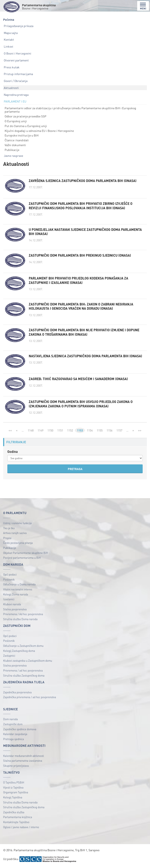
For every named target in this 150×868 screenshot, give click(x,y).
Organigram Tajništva (16, 794)
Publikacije (12, 150)
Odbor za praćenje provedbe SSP (25, 116)
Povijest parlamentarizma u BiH (22, 559)
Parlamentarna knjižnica (18, 819)
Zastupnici (9, 657)
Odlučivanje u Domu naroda (19, 586)
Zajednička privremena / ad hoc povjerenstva (30, 699)
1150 (50, 432)
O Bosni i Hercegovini (18, 53)
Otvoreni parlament (16, 60)
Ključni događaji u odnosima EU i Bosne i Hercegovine (39, 131)
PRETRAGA (75, 470)
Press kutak (12, 67)
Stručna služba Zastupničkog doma (24, 677)
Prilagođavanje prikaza (19, 26)
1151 (60, 432)
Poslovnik (9, 581)
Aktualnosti (11, 88)
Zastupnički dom (13, 726)
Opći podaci (10, 576)
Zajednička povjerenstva (17, 694)
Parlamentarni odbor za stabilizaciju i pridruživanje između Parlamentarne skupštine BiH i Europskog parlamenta (70, 110)
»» (140, 432)
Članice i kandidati (17, 140)
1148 (30, 432)
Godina (13, 453)
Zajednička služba (14, 814)
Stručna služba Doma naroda (20, 620)
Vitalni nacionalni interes (18, 591)
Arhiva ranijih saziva (15, 535)
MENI (143, 6)
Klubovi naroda (12, 606)
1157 (120, 432)
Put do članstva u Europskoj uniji (26, 126)
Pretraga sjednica (14, 740)
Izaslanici (9, 601)
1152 (70, 432)
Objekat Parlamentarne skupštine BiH (25, 554)
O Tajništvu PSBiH (14, 784)
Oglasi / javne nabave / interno (21, 828)
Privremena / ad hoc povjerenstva (23, 672)
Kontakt (9, 39)
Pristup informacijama (18, 74)
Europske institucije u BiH (22, 135)
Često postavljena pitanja (18, 544)
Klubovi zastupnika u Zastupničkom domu (28, 662)
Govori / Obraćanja (16, 81)
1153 (80, 432)
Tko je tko (9, 530)
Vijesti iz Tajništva (13, 789)
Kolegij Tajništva (13, 799)
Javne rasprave (13, 156)
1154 (90, 432)
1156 (110, 432)
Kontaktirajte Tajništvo (16, 823)
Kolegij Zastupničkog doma (19, 652)
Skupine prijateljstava (16, 767)
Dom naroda (10, 721)
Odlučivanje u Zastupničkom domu (23, 647)
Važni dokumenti (15, 145)
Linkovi (8, 46)
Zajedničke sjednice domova (20, 731)
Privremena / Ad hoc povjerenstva (23, 616)
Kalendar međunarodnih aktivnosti (23, 757)
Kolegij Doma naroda (16, 596)
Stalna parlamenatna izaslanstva (23, 762)
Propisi (7, 539)
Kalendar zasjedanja (15, 736)
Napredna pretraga (16, 95)
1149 (40, 432)
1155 (100, 432)
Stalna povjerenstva (15, 611)
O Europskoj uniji (16, 121)
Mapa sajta (11, 33)
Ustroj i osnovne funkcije (18, 524)
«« (10, 432)
